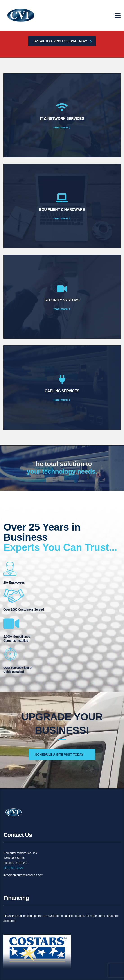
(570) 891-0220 (13, 868)
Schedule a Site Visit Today (59, 755)
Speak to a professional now (63, 41)
